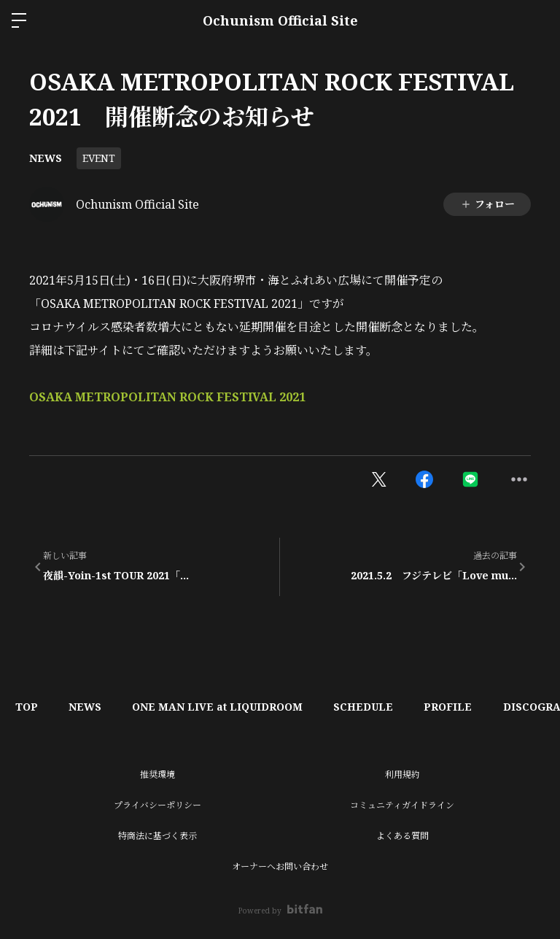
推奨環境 (157, 774)
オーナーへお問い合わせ (280, 866)
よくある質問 (402, 836)
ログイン (537, 20)
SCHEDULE (384, 707)
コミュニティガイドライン (402, 805)
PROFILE (474, 707)
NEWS (46, 158)
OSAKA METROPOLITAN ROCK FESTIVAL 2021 (167, 397)
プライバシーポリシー (157, 805)
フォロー (487, 204)
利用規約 (402, 774)
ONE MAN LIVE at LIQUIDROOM (232, 707)
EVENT (99, 158)
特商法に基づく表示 (157, 836)
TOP (30, 707)
